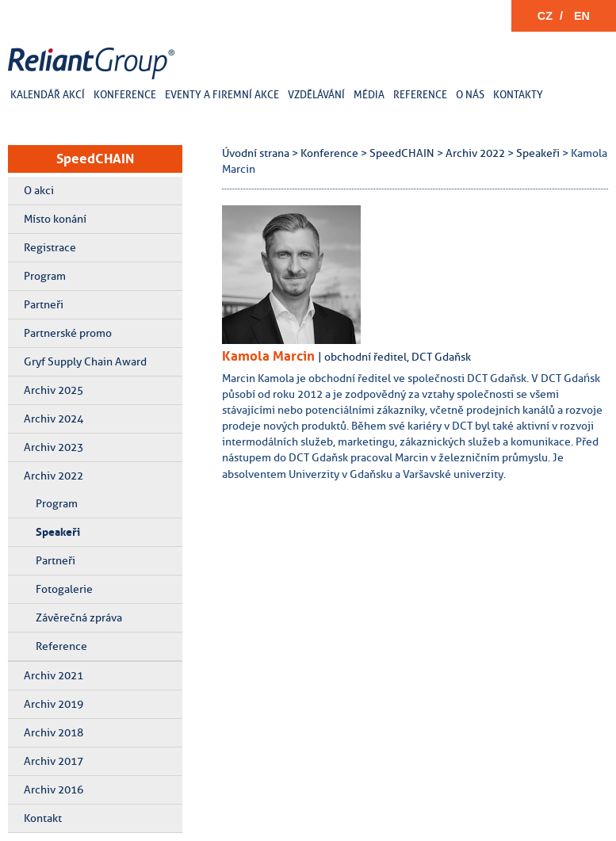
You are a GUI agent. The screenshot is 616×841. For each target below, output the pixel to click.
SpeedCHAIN (95, 159)
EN (582, 16)
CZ (545, 16)
